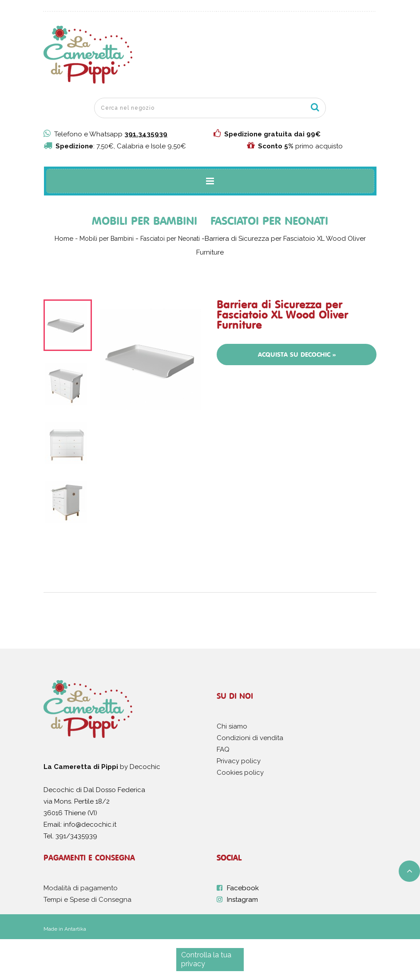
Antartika (75, 929)
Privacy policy (239, 761)
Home (64, 239)
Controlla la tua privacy (206, 959)
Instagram (242, 900)
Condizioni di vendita (250, 738)
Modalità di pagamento (81, 888)
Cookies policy (240, 773)
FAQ (223, 749)
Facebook (243, 888)
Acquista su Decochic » (297, 355)
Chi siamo (232, 726)
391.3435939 (146, 134)
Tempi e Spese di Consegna (87, 900)
